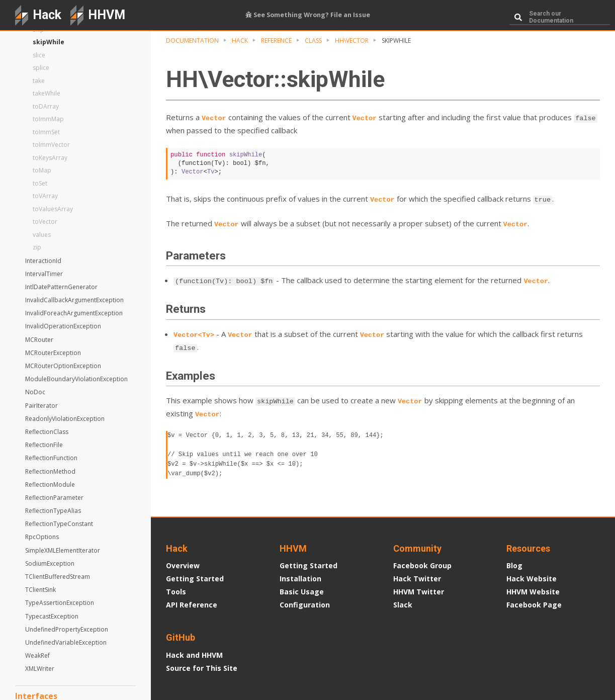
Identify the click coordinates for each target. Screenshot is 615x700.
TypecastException (52, 616)
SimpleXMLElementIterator (63, 550)
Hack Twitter (417, 579)
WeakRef (37, 655)
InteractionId (43, 261)
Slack (403, 605)
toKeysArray (50, 158)
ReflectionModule (50, 485)
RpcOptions (42, 537)
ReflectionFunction (51, 458)
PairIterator (41, 406)
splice (41, 68)
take (39, 81)
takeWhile (47, 93)
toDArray (46, 106)
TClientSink (40, 590)
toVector (45, 222)
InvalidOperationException (63, 326)
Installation (300, 579)
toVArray (45, 196)
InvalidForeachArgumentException (74, 313)
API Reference (192, 605)
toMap (42, 170)
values (42, 235)
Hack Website (532, 579)
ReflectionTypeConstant (59, 524)
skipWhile (49, 42)
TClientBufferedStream (58, 577)
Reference (276, 40)
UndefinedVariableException (66, 642)
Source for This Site (202, 668)
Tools (176, 592)
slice (39, 55)
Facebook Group (422, 565)
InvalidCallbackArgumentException (74, 300)
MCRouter (39, 340)
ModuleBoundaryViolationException (76, 379)
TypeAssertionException (60, 603)
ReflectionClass (47, 432)
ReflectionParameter (54, 498)
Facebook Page (534, 605)
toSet (40, 183)
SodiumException (50, 563)
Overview (183, 565)
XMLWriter (40, 669)
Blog (514, 565)
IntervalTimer (44, 274)
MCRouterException (53, 353)
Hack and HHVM (194, 655)
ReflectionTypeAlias (53, 511)
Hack (240, 40)
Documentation (192, 40)
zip (37, 247)
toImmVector (51, 145)
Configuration (305, 605)
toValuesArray (53, 209)
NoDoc (35, 392)
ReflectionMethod (50, 471)
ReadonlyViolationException (65, 419)
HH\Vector (352, 40)
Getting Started (195, 579)
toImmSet (46, 132)
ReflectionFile (44, 445)
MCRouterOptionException (63, 366)
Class (313, 40)
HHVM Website (533, 592)
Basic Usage (302, 592)
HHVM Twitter (419, 592)
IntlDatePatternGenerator (61, 287)
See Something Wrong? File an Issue (308, 15)
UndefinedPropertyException (67, 629)
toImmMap (48, 119)
